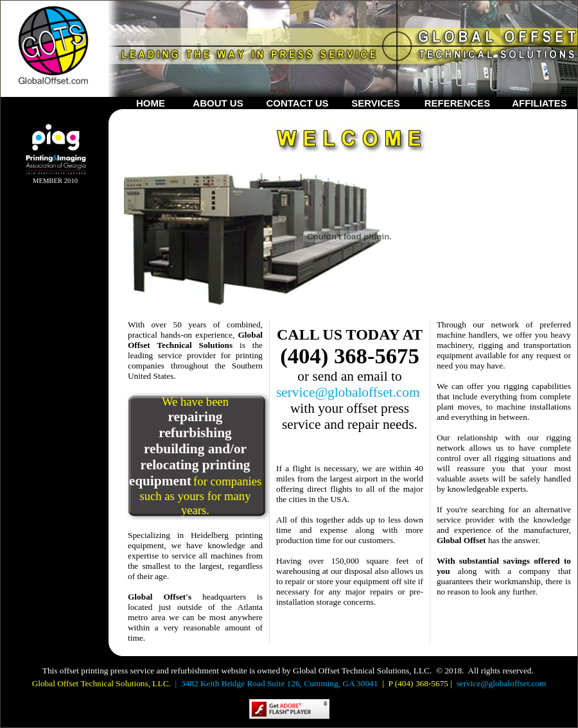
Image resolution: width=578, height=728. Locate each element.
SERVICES (376, 103)
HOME (151, 103)
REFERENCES (458, 103)
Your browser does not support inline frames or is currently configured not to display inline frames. (46, 282)
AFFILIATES (539, 103)
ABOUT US (218, 103)
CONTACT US (297, 103)
